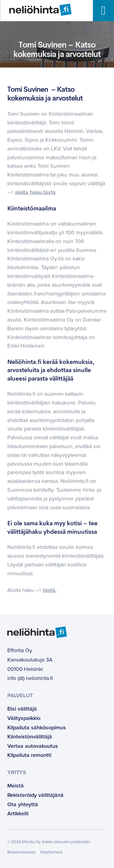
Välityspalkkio (24, 718)
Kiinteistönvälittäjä (30, 737)
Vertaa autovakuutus (33, 746)
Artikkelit (18, 814)
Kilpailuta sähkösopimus (37, 728)
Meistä (16, 786)
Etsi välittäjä (22, 709)
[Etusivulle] (36, 10)
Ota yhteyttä (23, 804)
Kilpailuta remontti (29, 755)
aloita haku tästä (35, 192)
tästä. (50, 590)
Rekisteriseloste (22, 852)
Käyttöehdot (52, 852)
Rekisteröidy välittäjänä (35, 795)
